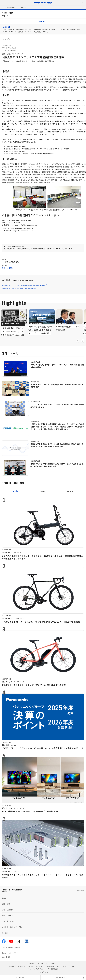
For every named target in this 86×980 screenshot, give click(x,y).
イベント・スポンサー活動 (12, 927)
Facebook (32, 963)
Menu (42, 21)
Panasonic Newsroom (12, 891)
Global (79, 890)
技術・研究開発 (8, 910)
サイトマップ (21, 966)
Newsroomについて (9, 953)
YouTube (41, 963)
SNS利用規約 (51, 966)
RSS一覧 (5, 957)
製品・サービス (8, 915)
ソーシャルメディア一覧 (10, 948)
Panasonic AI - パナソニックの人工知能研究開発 (19, 289)
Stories (5, 933)
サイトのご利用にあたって (36, 966)
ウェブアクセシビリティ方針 (66, 966)
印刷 (6, 39)
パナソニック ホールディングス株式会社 (14, 7)
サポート (11, 966)
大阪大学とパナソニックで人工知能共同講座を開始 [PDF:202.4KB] (25, 285)
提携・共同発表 (8, 268)
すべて (4, 898)
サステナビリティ (8, 921)
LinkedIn (54, 963)
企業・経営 (6, 54)
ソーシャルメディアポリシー (36, 969)
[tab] (43, 491)
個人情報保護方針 (53, 969)
